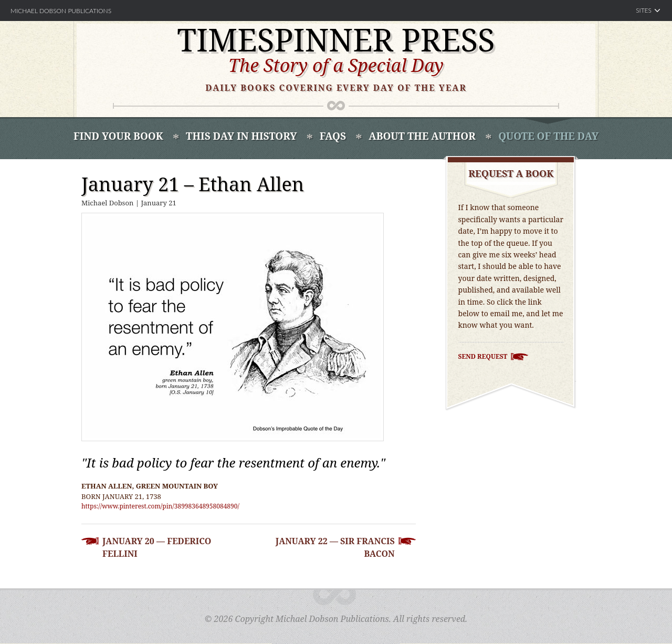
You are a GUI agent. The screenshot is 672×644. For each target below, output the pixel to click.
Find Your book (118, 136)
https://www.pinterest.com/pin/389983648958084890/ (160, 506)
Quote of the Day (548, 136)
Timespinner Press (336, 39)
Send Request (483, 356)
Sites (644, 10)
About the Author (422, 136)
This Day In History (241, 136)
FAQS (333, 136)
